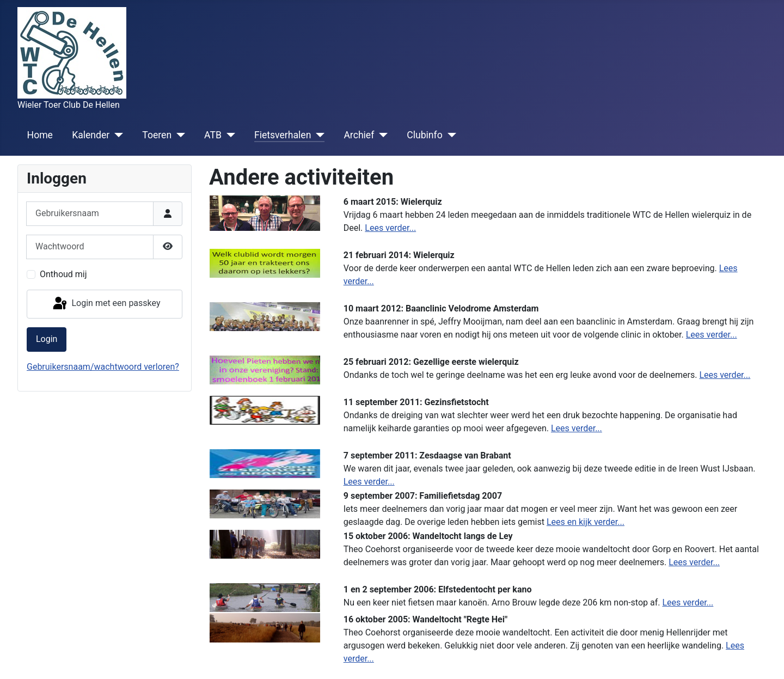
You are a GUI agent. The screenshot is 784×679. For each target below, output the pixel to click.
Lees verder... (390, 228)
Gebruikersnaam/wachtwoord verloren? (103, 367)
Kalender (91, 135)
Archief (359, 135)
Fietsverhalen (283, 135)
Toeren (157, 135)
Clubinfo (424, 135)
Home (40, 135)
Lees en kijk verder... (586, 522)
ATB (213, 135)
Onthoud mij (63, 274)
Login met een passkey (106, 304)
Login (47, 339)
